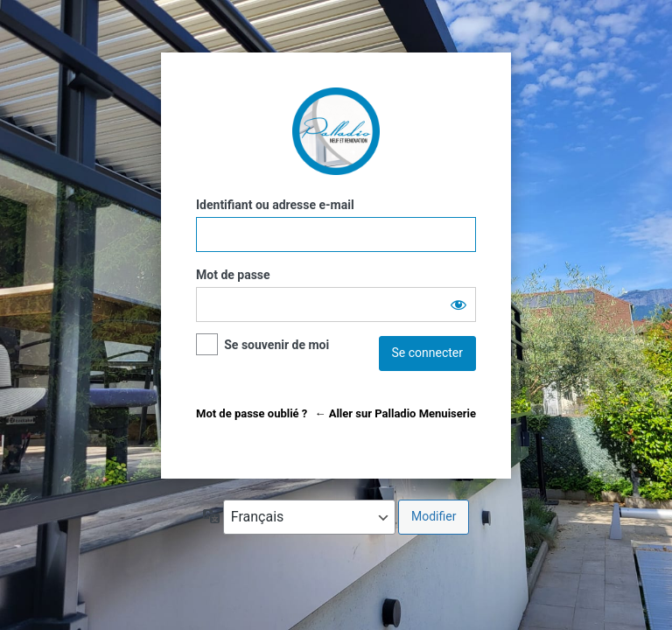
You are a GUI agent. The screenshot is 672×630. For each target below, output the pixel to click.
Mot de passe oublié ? (252, 413)
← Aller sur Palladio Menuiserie (395, 413)
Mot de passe (233, 275)
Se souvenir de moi (276, 345)
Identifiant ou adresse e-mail (275, 205)
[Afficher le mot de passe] (458, 304)
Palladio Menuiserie (336, 131)
